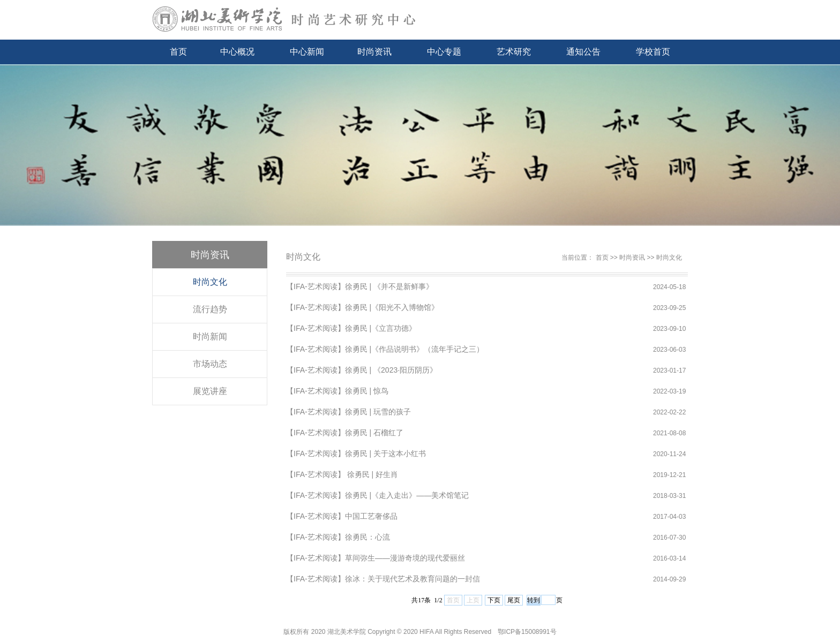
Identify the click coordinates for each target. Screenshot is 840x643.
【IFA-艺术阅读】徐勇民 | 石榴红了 (345, 433)
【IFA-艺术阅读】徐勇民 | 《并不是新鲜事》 (360, 286)
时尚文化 (210, 282)
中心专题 (444, 52)
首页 (178, 52)
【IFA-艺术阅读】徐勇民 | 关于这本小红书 (356, 453)
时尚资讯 (374, 52)
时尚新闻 (210, 336)
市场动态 (210, 364)
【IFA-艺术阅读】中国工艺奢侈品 (342, 516)
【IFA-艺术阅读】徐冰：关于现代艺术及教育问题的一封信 (383, 579)
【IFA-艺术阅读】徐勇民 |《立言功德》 (351, 328)
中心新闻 (307, 52)
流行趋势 (210, 309)
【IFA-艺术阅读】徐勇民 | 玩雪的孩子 (348, 412)
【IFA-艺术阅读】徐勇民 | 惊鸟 (337, 391)
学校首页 (653, 52)
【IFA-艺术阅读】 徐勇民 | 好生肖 (342, 474)
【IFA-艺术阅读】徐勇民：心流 (338, 537)
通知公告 (583, 52)
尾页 (514, 600)
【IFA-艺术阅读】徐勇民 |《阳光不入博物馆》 (362, 307)
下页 (494, 600)
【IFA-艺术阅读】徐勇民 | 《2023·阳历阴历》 (362, 370)
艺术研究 (514, 52)
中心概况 (237, 52)
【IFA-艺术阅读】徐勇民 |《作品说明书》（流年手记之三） (385, 349)
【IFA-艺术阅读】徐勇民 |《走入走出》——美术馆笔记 (377, 495)
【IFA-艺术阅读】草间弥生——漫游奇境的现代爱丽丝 (376, 558)
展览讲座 (210, 391)
